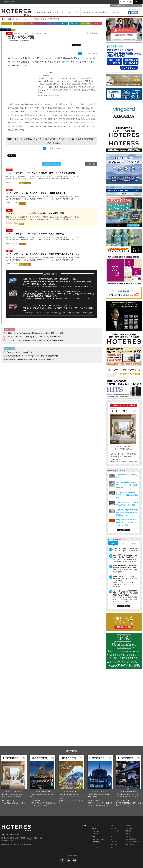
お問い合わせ (130, 828)
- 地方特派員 (96, 842)
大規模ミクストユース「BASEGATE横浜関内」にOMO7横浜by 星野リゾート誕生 (49, 279)
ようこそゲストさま (126, 2)
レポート (70, 12)
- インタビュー (96, 831)
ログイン (137, 2)
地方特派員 (103, 12)
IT (63, 23)
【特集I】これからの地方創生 (69, 794)
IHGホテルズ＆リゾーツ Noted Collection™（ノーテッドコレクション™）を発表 (127, 522)
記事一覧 (11, 19)
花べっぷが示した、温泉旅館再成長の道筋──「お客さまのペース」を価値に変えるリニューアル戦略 (126, 593)
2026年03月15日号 (14, 791)
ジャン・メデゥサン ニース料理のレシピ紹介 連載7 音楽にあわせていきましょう (43, 254)
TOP (5, 19)
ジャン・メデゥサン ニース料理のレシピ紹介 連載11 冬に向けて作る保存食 (41, 173)
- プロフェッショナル (98, 839)
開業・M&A (85, 23)
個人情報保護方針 (131, 839)
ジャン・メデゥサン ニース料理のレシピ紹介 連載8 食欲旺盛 (35, 234)
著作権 (128, 834)
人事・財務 (74, 23)
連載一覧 (91, 164)
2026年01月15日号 (71, 791)
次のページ (92, 53)
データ (41, 23)
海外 (97, 23)
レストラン (18, 23)
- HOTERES (96, 826)
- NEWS (94, 828)
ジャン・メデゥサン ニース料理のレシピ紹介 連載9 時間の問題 (35, 213)
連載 (78, 12)
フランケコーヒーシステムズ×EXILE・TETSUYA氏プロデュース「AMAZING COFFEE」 (52, 291)
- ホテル (94, 844)
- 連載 (94, 836)
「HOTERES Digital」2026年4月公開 (19, 352)
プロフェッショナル (89, 12)
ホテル (112, 12)
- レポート (95, 834)
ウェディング (29, 23)
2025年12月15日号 (100, 791)
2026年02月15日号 (43, 791)
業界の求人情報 (9, 2)
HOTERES (41, 12)
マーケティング (52, 23)
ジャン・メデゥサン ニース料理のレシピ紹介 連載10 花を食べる (36, 193)
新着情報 (128, 826)
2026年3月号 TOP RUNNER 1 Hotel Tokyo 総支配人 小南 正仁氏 (30, 359)
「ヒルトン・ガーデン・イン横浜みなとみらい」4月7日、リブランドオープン (48, 305)
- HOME (84, 826)
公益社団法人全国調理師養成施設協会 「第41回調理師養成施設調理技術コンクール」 (127, 512)
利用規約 (128, 836)
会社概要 (128, 831)
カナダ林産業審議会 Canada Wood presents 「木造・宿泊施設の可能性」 (33, 356)
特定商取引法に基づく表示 (134, 842)
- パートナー (96, 847)
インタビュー (60, 12)
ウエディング (115, 831)
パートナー (121, 12)
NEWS (50, 12)
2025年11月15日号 (129, 791)
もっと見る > (124, 530)
